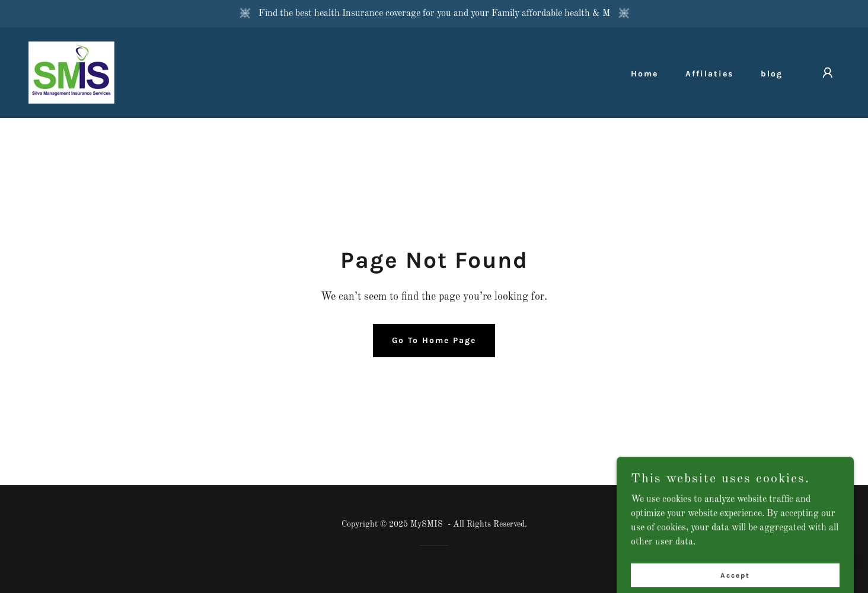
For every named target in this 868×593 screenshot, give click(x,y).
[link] (71, 72)
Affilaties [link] (709, 74)
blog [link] (772, 74)
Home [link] (644, 74)
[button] (828, 73)
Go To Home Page (434, 340)
